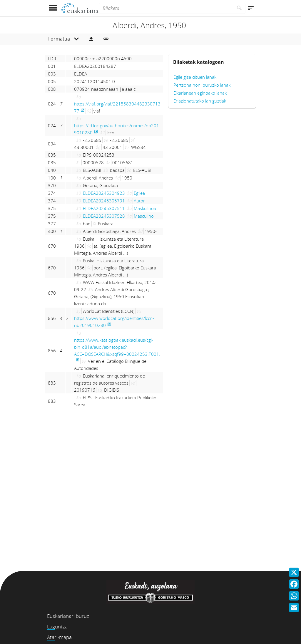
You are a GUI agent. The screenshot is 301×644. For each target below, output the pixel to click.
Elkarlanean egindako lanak (200, 93)
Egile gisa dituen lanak (195, 77)
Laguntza (57, 627)
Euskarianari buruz (68, 616)
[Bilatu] (239, 8)
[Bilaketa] (166, 8)
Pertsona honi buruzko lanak (202, 85)
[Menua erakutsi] (53, 8)
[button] (91, 39)
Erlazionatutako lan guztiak (200, 101)
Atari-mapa (59, 637)
